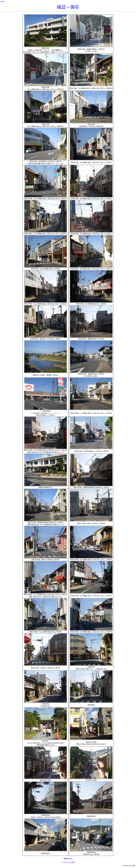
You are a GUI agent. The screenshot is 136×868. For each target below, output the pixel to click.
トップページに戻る (68, 862)
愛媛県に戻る (68, 858)
